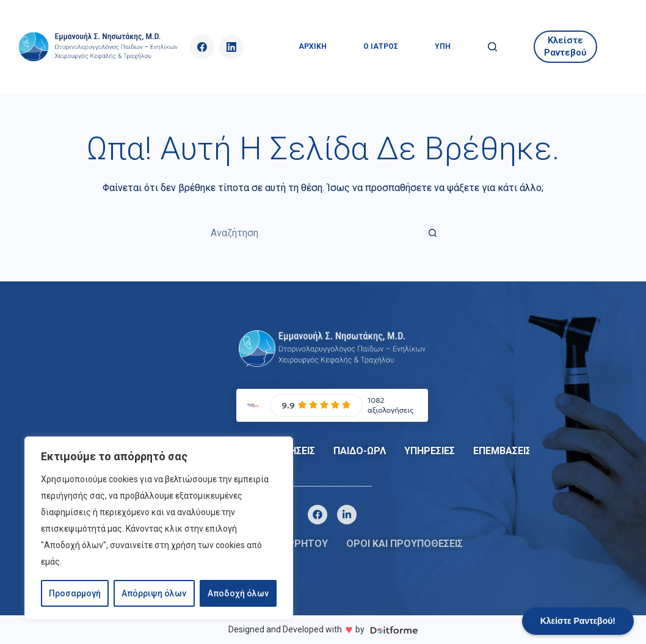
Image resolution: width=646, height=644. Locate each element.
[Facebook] (202, 47)
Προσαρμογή (75, 593)
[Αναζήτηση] (492, 47)
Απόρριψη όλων (154, 593)
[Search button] (433, 233)
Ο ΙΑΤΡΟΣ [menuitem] (381, 46)
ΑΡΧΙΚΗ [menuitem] (313, 46)
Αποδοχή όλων (238, 593)
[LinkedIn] (231, 47)
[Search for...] (311, 233)
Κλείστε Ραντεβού (565, 46)
